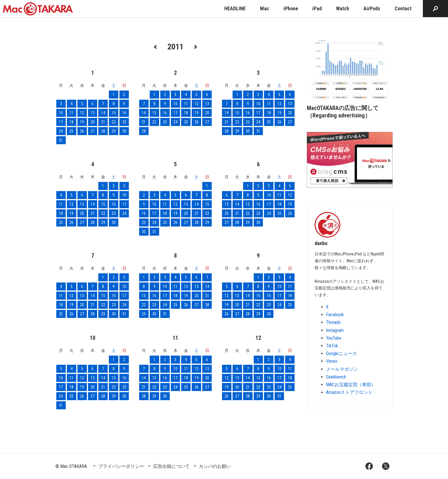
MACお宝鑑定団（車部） (351, 385)
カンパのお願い (215, 466)
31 (61, 140)
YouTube (334, 338)
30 (124, 131)
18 (71, 122)
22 (114, 122)
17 (61, 122)
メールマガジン (342, 369)
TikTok (332, 346)
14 (103, 113)
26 (82, 131)
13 (93, 113)
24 (61, 131)
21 (103, 122)
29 (114, 131)
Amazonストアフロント (349, 392)
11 (71, 113)
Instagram (335, 330)
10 (61, 113)
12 (82, 113)
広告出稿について (171, 466)
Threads (333, 322)
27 (93, 131)
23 (124, 122)
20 (93, 122)
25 (71, 131)
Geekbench (336, 377)
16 (124, 113)
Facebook (335, 315)
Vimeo (332, 361)
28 (103, 131)
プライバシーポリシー (121, 466)
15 (114, 113)
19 (82, 122)
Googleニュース (341, 353)
